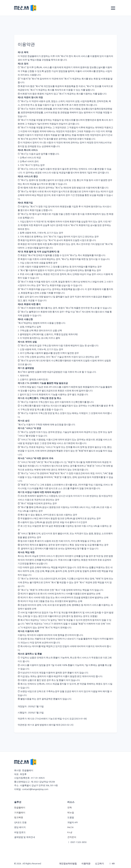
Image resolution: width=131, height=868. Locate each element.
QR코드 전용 (20, 822)
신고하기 (100, 864)
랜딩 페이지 (20, 827)
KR (112, 864)
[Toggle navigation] (113, 8)
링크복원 (19, 817)
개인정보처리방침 (68, 864)
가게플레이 (20, 813)
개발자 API (73, 822)
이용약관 (86, 864)
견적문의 (72, 837)
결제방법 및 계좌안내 (25, 837)
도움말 (71, 817)
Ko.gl (70, 832)
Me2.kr (71, 827)
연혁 (70, 808)
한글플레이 (20, 808)
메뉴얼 (71, 813)
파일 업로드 (20, 832)
